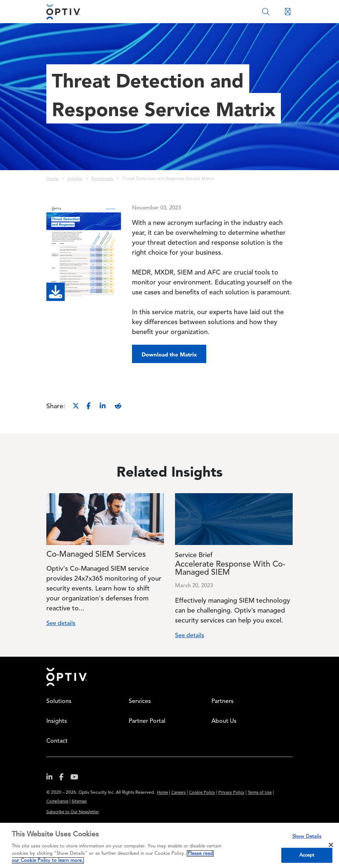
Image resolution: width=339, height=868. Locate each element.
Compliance (57, 802)
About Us (224, 721)
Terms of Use (260, 793)
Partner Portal (147, 721)
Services (140, 702)
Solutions (59, 702)
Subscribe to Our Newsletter (73, 812)
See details (190, 636)
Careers (179, 793)
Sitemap (79, 802)
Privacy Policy (231, 793)
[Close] (331, 845)
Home (52, 179)
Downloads (102, 179)
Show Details (307, 837)
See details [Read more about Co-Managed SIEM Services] (61, 624)
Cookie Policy (202, 793)
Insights (75, 179)
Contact (57, 741)
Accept (307, 855)
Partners (222, 702)
